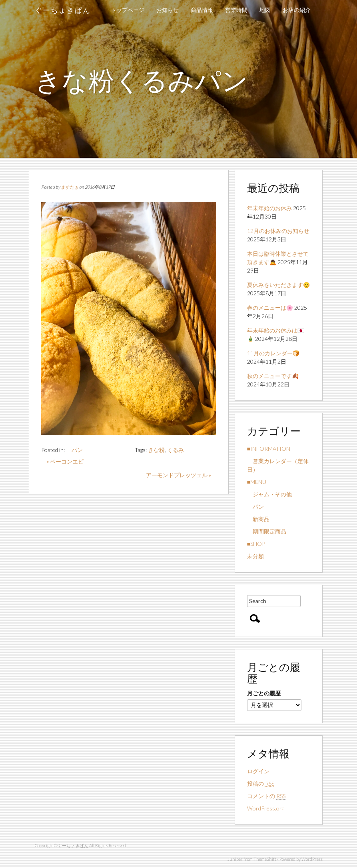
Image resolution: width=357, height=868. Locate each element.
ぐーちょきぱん (63, 10)
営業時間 (236, 10)
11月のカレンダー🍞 (273, 353)
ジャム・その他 (269, 494)
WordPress (312, 859)
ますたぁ (70, 187)
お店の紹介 (297, 10)
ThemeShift (265, 859)
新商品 (258, 519)
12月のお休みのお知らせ (278, 231)
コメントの (266, 796)
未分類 (255, 556)
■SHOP (256, 544)
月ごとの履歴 (264, 693)
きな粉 (156, 450)
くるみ (176, 450)
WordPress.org (266, 808)
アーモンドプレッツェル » (178, 475)
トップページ (128, 10)
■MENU (257, 482)
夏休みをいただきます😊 (278, 285)
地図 (265, 10)
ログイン (258, 771)
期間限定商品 (267, 531)
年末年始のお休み (269, 208)
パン (74, 450)
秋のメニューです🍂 (273, 376)
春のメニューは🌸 (270, 308)
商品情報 (202, 10)
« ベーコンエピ (65, 461)
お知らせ (168, 10)
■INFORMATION (269, 449)
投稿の (261, 784)
